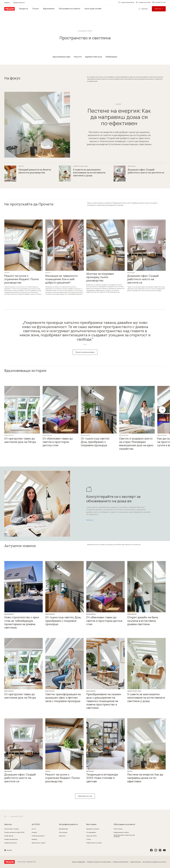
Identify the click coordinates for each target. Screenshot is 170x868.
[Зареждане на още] (85, 796)
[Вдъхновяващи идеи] (62, 57)
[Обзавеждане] (111, 57)
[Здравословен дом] (94, 57)
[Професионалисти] (19, 3)
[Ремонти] (78, 57)
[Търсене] (143, 9)
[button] (162, 410)
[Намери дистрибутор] (126, 2)
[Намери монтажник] (143, 2)
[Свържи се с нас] (159, 2)
